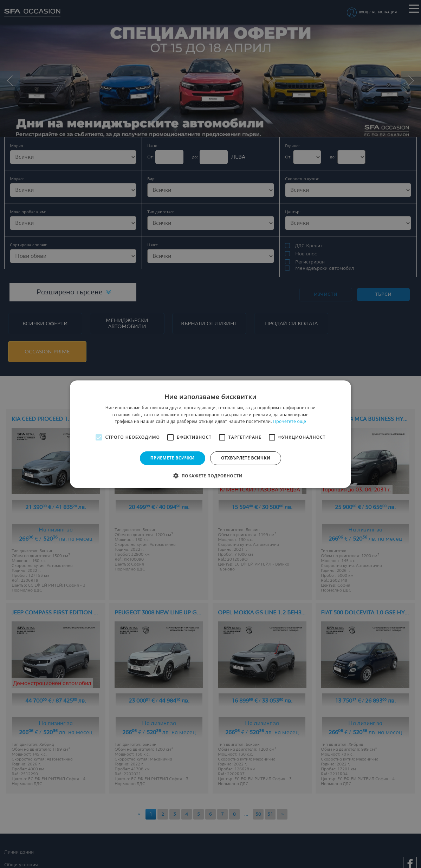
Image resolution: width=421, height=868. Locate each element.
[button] (210, 476)
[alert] (210, 434)
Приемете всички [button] (173, 458)
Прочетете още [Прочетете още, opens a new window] (290, 421)
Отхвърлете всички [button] (246, 458)
